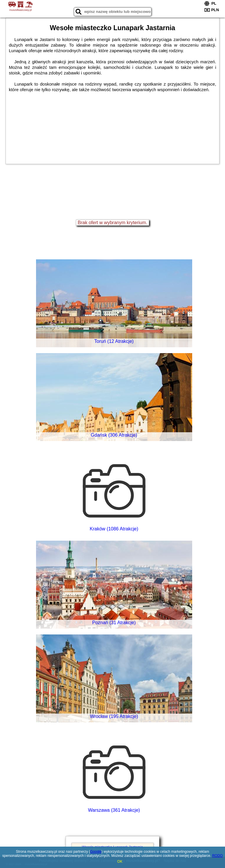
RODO (217, 856)
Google (96, 852)
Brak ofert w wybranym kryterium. (112, 223)
